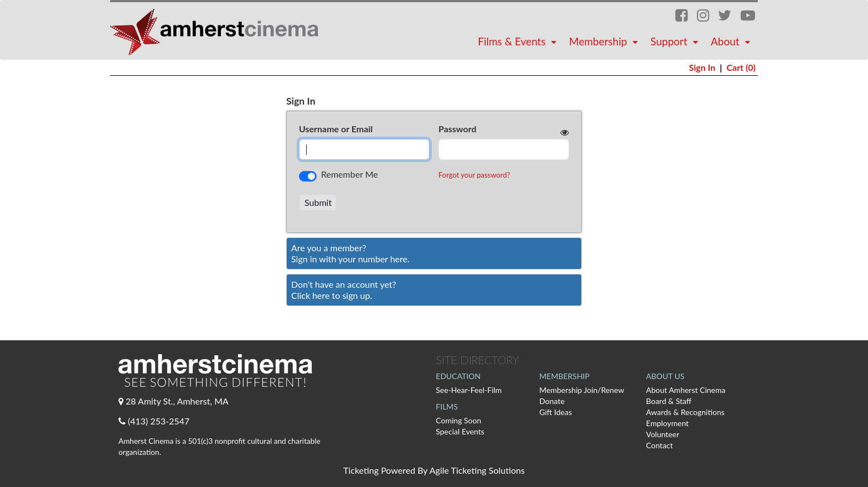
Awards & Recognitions (685, 412)
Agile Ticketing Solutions (477, 470)
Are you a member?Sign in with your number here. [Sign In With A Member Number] (350, 253)
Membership (605, 41)
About (732, 41)
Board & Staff (669, 401)
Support (676, 41)
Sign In (702, 67)
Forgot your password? (474, 175)
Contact (660, 445)
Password (458, 129)
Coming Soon (458, 420)
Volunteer (663, 434)
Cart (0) (741, 67)
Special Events (460, 431)
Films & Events (518, 41)
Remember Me (350, 174)
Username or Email (336, 129)
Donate (552, 401)
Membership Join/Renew (582, 390)
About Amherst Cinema (686, 390)
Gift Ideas (556, 412)
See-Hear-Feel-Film (469, 390)
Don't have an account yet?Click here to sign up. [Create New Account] (344, 290)
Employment (667, 423)
